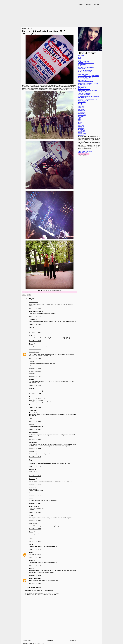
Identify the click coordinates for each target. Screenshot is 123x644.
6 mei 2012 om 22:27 (35, 541)
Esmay (31, 498)
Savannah (32, 411)
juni (80, 59)
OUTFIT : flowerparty (84, 61)
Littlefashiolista (34, 302)
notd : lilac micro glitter (84, 95)
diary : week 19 (82, 87)
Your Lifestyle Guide (35, 311)
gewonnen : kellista (83, 79)
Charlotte (32, 452)
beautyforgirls (33, 506)
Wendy (31, 560)
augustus (81, 116)
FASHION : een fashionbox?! (86, 67)
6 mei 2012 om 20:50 (35, 529)
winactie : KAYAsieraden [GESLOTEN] (88, 76)
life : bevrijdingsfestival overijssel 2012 (44, 31)
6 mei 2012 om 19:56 (35, 513)
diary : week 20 (82, 80)
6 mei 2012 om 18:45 (35, 495)
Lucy (31, 362)
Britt (30, 425)
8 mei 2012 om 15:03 (35, 575)
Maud (31, 328)
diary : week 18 (82, 98)
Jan (30, 397)
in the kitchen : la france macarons (87, 90)
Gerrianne (32, 442)
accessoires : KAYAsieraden (85, 77)
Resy (31, 460)
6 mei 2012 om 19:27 (35, 503)
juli (80, 57)
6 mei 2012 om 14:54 (35, 408)
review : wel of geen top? (85, 93)
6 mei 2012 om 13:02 (35, 359)
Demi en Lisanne (34, 578)
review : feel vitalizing (84, 74)
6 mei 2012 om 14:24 (35, 394)
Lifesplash (32, 320)
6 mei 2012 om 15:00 (35, 430)
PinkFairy (32, 479)
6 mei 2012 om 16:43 (35, 457)
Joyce (31, 344)
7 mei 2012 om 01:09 (35, 557)
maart (80, 105)
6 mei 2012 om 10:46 (35, 309)
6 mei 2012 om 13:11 (35, 368)
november (82, 112)
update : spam (82, 86)
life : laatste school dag (84, 89)
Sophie (31, 336)
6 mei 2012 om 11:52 (35, 325)
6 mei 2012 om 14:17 (35, 386)
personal (28, 292)
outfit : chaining (82, 102)
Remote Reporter (34, 352)
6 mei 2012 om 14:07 (35, 376)
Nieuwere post (27, 641)
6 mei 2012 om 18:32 (35, 484)
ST (30, 516)
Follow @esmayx (82, 153)
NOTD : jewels (82, 66)
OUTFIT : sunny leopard (84, 72)
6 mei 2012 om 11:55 (35, 333)
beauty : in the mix (83, 100)
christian (32, 487)
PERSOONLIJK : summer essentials (88, 73)
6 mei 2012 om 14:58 (35, 422)
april (80, 103)
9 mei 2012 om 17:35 (35, 583)
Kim (30, 544)
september (82, 115)
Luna (31, 379)
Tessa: (31, 389)
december (82, 111)
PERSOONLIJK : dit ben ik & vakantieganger (86, 64)
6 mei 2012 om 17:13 (35, 466)
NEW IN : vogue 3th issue (85, 70)
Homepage (50, 641)
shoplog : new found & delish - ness (88, 99)
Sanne (31, 532)
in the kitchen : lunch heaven (86, 82)
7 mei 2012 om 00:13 (35, 549)
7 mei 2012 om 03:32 (35, 566)
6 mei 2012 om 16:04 (35, 449)
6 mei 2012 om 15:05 (35, 439)
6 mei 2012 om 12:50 (35, 349)
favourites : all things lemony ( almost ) (88, 83)
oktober (81, 114)
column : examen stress (84, 85)
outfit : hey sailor (82, 92)
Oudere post (73, 641)
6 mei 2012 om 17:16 (35, 476)
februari (81, 106)
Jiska (31, 569)
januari (81, 108)
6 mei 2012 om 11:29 (35, 317)
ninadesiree (33, 433)
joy (30, 552)
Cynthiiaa (32, 524)
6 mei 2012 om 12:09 (35, 341)
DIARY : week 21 (82, 69)
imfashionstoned (34, 371)
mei (80, 60)
